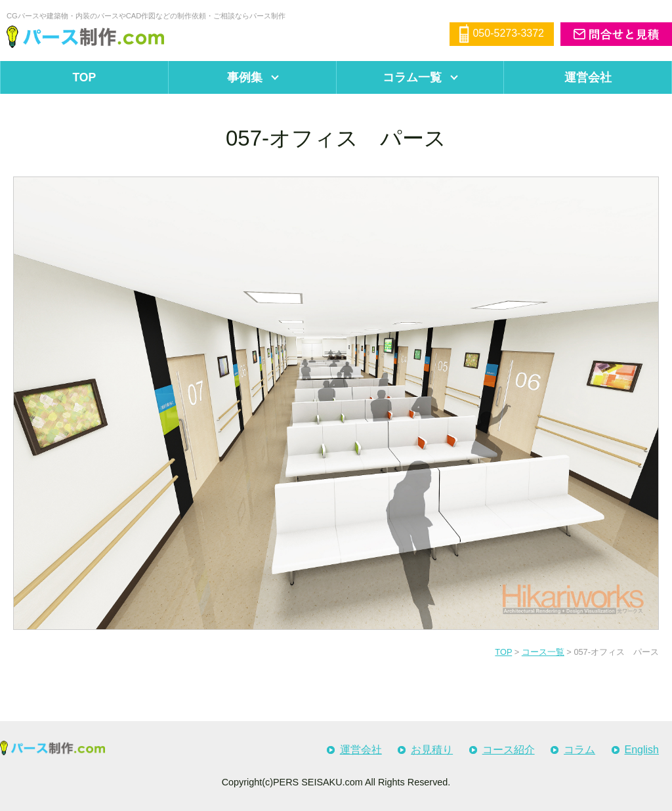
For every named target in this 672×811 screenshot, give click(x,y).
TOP (84, 77)
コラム (579, 750)
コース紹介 (509, 750)
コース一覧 (543, 652)
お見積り (432, 750)
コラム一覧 (412, 77)
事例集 (245, 77)
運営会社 (361, 750)
